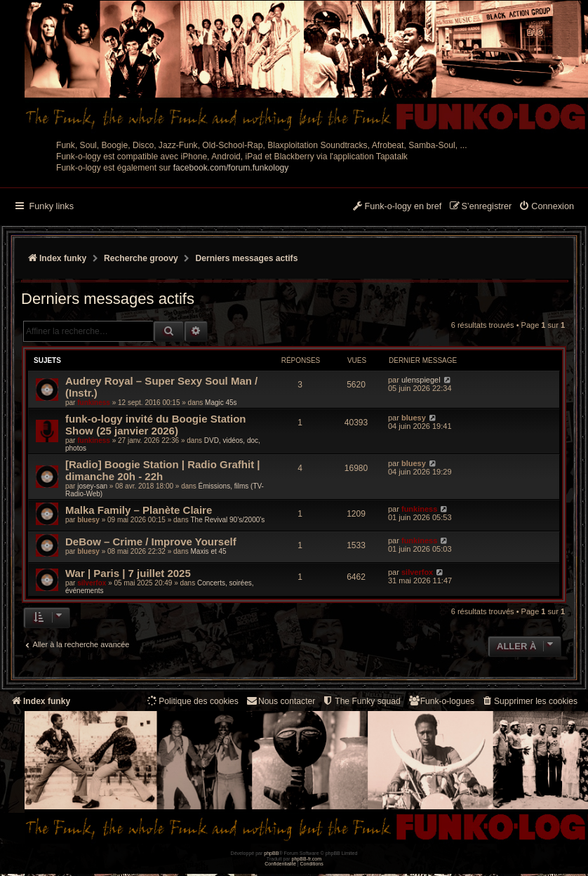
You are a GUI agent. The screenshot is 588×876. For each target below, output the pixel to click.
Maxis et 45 (208, 551)
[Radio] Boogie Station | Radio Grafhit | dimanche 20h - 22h (163, 470)
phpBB (271, 853)
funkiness (94, 403)
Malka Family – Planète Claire (139, 510)
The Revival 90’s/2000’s (227, 520)
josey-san (92, 486)
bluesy (414, 418)
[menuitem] (546, 207)
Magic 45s (221, 403)
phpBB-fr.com (307, 859)
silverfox (92, 583)
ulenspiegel (421, 380)
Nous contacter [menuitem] (280, 701)
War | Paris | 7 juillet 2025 (128, 573)
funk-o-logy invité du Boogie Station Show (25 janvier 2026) (155, 425)
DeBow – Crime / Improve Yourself (151, 542)
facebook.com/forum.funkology (231, 168)
